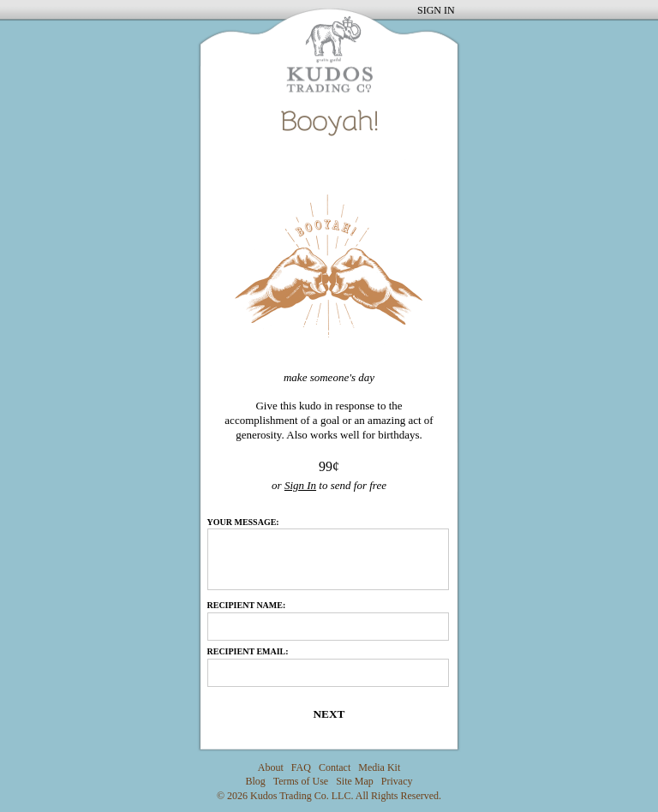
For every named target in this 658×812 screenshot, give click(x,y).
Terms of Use (301, 781)
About (271, 767)
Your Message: (243, 522)
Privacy (397, 781)
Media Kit (379, 767)
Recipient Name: (247, 605)
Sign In (300, 485)
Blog (256, 781)
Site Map (355, 781)
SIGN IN (436, 10)
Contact (335, 767)
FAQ (301, 767)
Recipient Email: (248, 651)
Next (329, 714)
